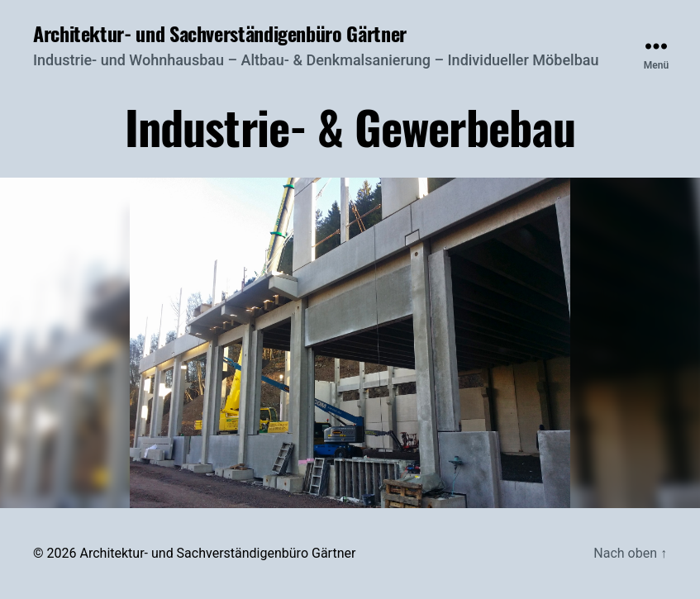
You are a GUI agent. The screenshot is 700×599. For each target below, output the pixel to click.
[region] (350, 343)
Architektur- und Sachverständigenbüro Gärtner (220, 33)
